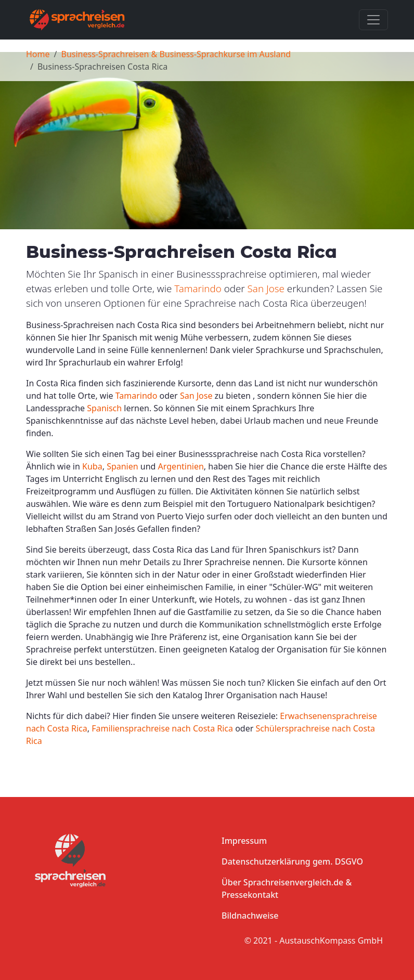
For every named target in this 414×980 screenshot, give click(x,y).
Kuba (92, 466)
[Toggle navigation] (373, 20)
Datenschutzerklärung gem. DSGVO (292, 861)
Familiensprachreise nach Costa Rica (162, 728)
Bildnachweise (250, 916)
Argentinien (181, 466)
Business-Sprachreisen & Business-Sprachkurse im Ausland (176, 54)
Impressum (244, 841)
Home (38, 54)
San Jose (266, 289)
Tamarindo (198, 289)
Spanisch (104, 408)
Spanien (122, 466)
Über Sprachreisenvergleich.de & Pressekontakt (287, 888)
